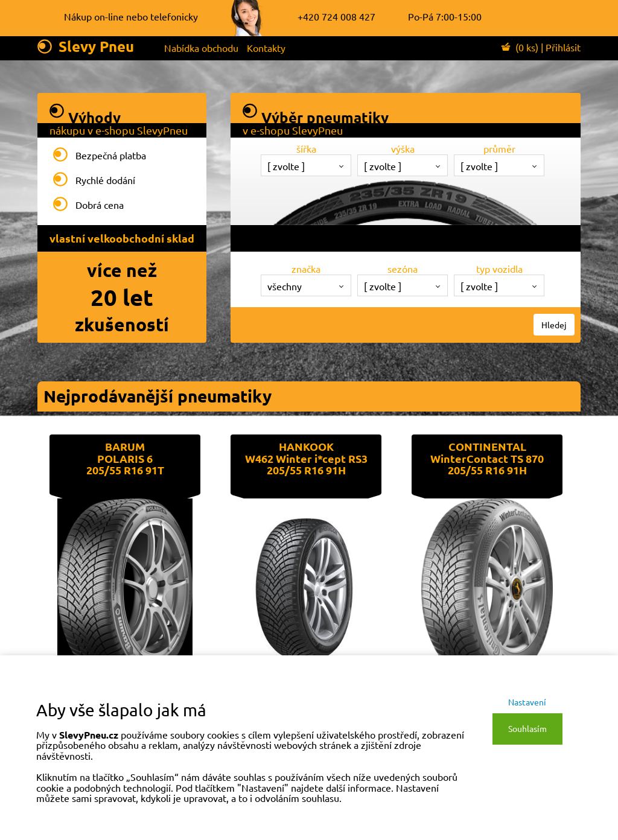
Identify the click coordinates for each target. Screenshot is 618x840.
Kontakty (266, 48)
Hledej (554, 325)
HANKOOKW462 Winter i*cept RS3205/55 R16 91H (306, 458)
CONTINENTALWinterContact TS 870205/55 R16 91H (487, 458)
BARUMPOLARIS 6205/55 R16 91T (125, 458)
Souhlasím (527, 728)
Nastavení (527, 702)
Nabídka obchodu (201, 48)
